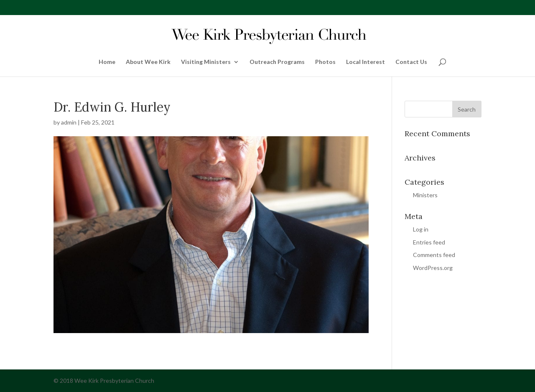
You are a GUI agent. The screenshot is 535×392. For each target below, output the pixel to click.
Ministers (425, 195)
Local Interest (366, 62)
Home (107, 62)
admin (69, 122)
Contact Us (411, 62)
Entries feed (429, 242)
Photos (325, 62)
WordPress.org (433, 268)
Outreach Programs (277, 62)
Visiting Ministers (206, 62)
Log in (421, 229)
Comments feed (434, 255)
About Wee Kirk (148, 62)
